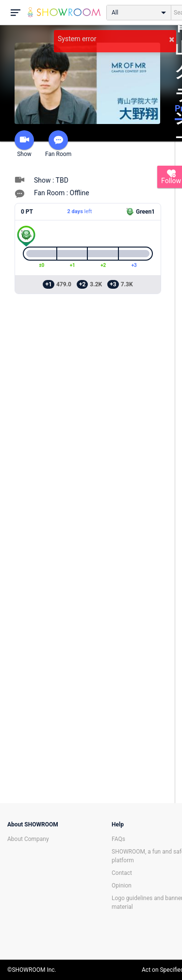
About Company (28, 839)
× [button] (172, 39)
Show (24, 144)
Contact (122, 873)
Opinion (122, 886)
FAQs (118, 839)
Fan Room (58, 144)
